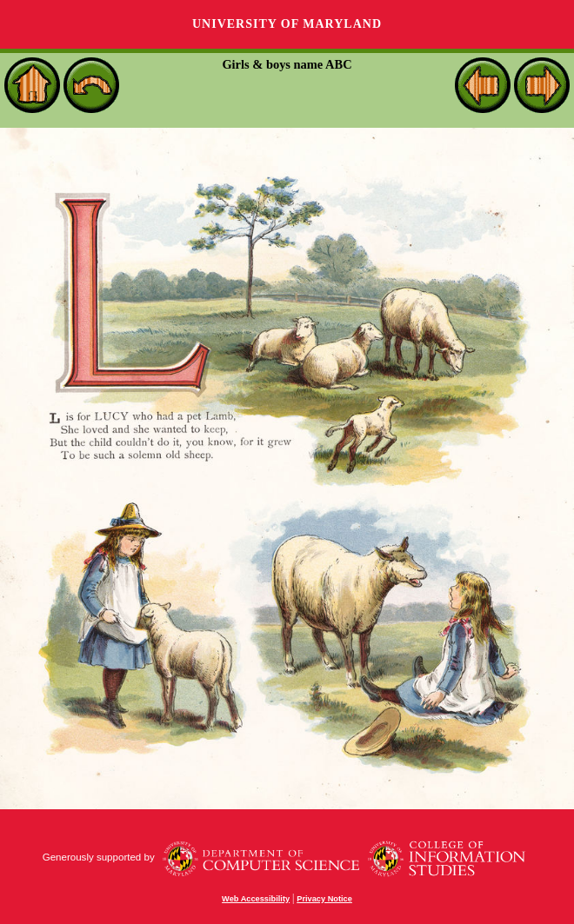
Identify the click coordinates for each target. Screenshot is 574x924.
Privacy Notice (324, 899)
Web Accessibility (256, 899)
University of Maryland (287, 24)
